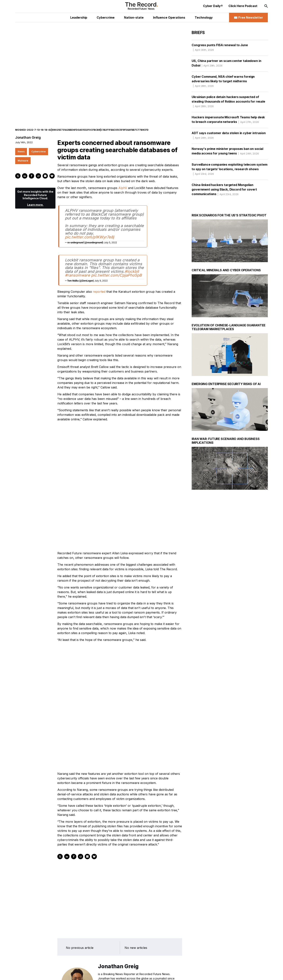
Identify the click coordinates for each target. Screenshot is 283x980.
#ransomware (77, 262)
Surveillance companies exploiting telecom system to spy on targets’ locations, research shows (229, 169)
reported (99, 278)
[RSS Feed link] (78, 973)
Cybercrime (38, 138)
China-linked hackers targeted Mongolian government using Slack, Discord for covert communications (224, 189)
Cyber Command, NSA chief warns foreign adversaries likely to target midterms (223, 81)
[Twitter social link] (37, 973)
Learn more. (35, 191)
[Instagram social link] (53, 973)
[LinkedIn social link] (45, 973)
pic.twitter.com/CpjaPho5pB (116, 262)
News (21, 138)
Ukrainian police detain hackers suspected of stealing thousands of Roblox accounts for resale (228, 101)
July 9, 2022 (101, 267)
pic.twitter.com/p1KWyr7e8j (90, 224)
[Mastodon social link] (61, 973)
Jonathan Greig (28, 124)
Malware (23, 147)
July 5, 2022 (110, 229)
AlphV (123, 174)
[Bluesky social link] (69, 973)
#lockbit (132, 258)
